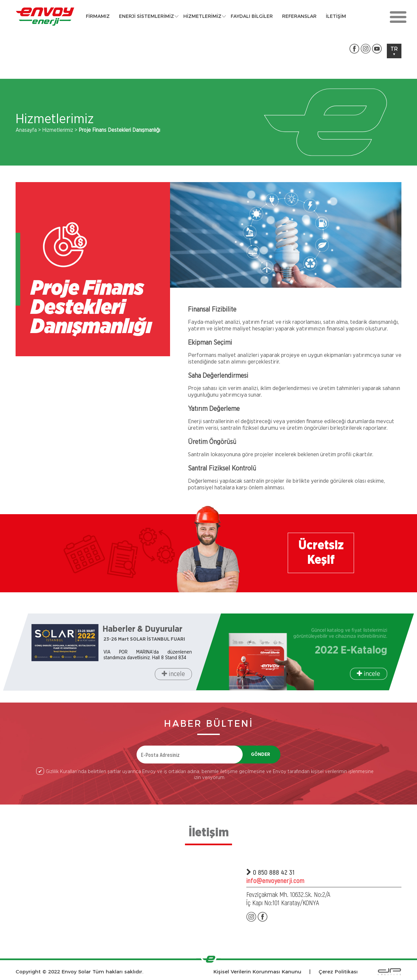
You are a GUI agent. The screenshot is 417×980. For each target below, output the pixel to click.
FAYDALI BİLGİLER (252, 16)
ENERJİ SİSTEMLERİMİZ (147, 16)
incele (173, 674)
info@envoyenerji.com (275, 880)
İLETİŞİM (336, 16)
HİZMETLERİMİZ (202, 16)
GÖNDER (261, 755)
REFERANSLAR (299, 16)
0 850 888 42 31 (270, 872)
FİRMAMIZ (98, 16)
